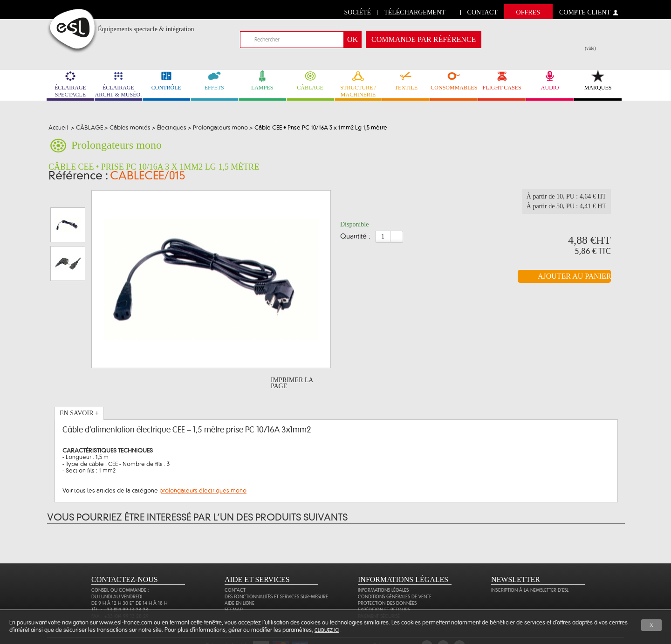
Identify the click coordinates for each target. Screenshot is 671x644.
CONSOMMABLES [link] (454, 80)
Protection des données (387, 577)
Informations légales (383, 564)
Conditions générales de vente (395, 570)
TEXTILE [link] (406, 80)
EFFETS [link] (214, 80)
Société (358, 12)
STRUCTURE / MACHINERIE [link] (358, 84)
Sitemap (234, 583)
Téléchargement (414, 12)
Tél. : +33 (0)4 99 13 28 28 (120, 583)
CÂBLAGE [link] (310, 80)
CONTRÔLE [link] (166, 80)
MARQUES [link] (598, 80)
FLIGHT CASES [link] (502, 80)
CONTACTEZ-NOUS (125, 553)
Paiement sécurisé (379, 590)
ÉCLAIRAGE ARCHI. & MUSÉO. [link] (118, 84)
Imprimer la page (292, 356)
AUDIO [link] (550, 80)
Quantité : (355, 240)
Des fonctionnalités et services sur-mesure (276, 570)
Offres (528, 12)
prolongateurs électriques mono (203, 464)
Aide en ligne (240, 577)
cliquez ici (327, 630)
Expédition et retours (384, 583)
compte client (585, 12)
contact (483, 12)
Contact (235, 564)
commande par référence (424, 39)
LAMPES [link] (262, 80)
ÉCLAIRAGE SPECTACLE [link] (70, 84)
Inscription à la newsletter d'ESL (530, 564)
